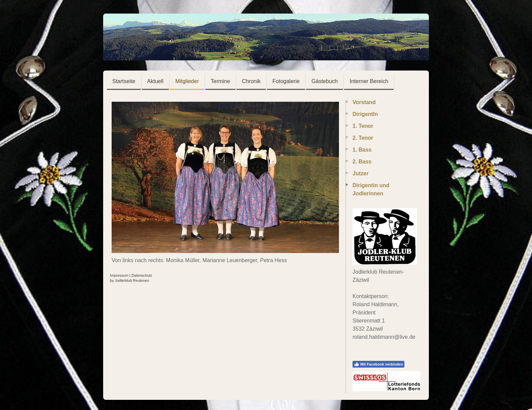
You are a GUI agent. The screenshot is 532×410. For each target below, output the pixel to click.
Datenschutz (142, 275)
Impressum (119, 275)
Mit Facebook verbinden (378, 364)
